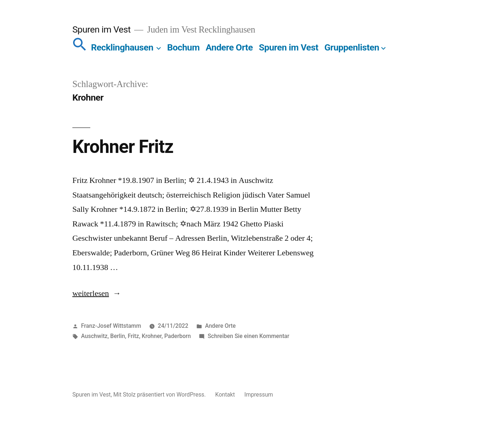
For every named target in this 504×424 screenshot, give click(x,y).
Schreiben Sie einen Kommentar (248, 336)
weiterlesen (91, 293)
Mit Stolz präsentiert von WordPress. (160, 395)
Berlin (118, 336)
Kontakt (225, 395)
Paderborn (177, 336)
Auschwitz (94, 336)
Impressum (259, 395)
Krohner (152, 336)
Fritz (133, 336)
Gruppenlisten (352, 47)
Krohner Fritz (123, 147)
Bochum (183, 47)
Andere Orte (229, 47)
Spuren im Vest (101, 29)
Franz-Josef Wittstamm (111, 326)
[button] (80, 47)
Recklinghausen (122, 47)
